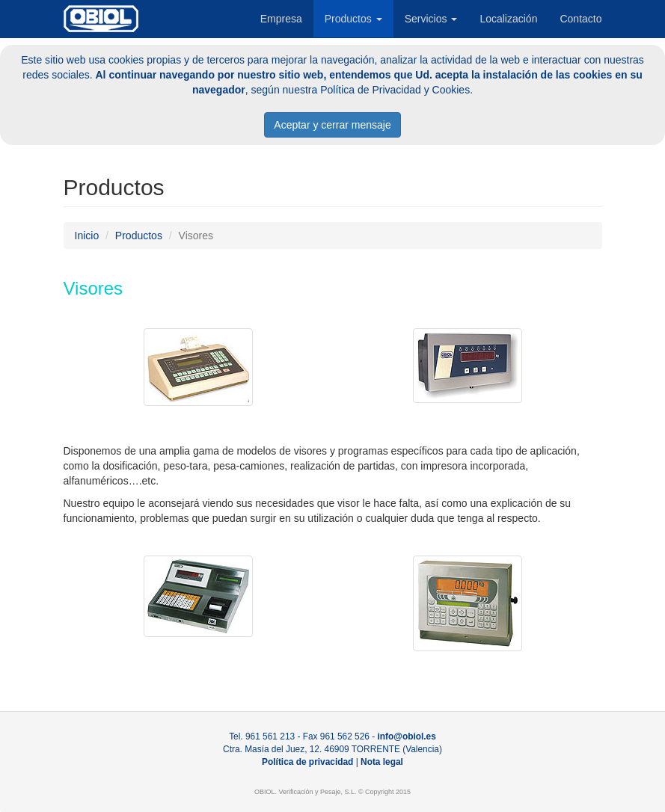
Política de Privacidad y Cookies (395, 90)
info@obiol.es (407, 736)
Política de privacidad (307, 762)
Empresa (281, 19)
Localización (508, 19)
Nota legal (382, 762)
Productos (353, 19)
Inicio (87, 236)
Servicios (431, 19)
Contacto (580, 19)
